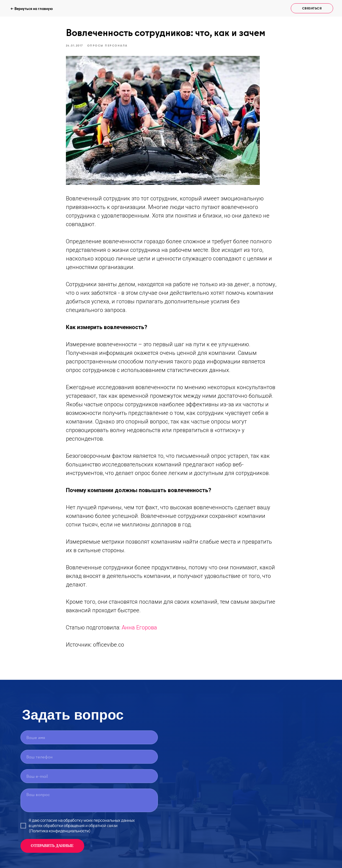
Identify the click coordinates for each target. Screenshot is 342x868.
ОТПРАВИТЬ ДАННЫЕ (52, 846)
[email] (89, 776)
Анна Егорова (139, 627)
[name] (89, 737)
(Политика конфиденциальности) (60, 831)
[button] (312, 8)
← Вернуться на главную (32, 9)
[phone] (89, 757)
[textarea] (89, 800)
